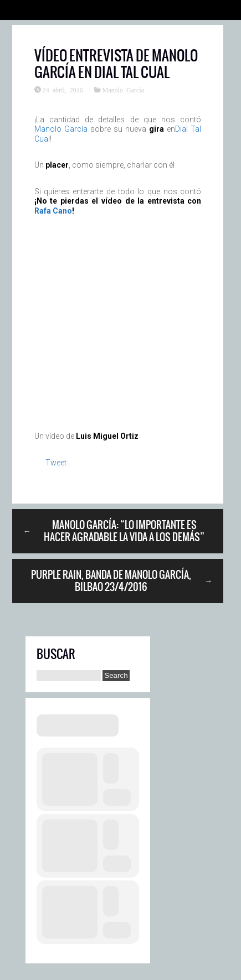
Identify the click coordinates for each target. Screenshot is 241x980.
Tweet (56, 463)
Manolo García (123, 90)
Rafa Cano (53, 211)
